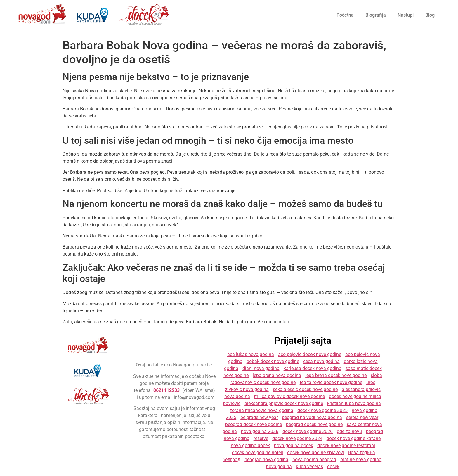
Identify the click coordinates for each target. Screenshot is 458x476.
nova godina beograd (314, 460)
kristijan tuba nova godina (354, 403)
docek (333, 467)
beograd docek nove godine (254, 424)
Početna (345, 15)
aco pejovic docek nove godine (310, 354)
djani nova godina (261, 368)
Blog (430, 15)
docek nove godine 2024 (297, 438)
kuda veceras (309, 467)
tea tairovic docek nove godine (331, 382)
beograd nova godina (266, 460)
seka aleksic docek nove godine (305, 389)
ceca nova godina (321, 361)
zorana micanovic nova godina (261, 410)
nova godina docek (250, 445)
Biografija (376, 15)
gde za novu (349, 431)
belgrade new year (259, 417)
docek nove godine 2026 (308, 431)
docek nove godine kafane (354, 438)
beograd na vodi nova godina (312, 417)
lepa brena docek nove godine (336, 375)
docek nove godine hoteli (257, 452)
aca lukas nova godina (251, 354)
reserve (261, 438)
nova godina (279, 467)
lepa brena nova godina (277, 375)
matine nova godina (361, 460)
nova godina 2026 (260, 431)
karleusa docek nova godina (313, 368)
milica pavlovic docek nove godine (289, 396)
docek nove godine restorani (346, 445)
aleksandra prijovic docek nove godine (284, 403)
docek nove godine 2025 (322, 410)
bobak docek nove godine (273, 361)
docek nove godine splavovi (316, 452)
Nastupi (406, 15)
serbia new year (362, 417)
